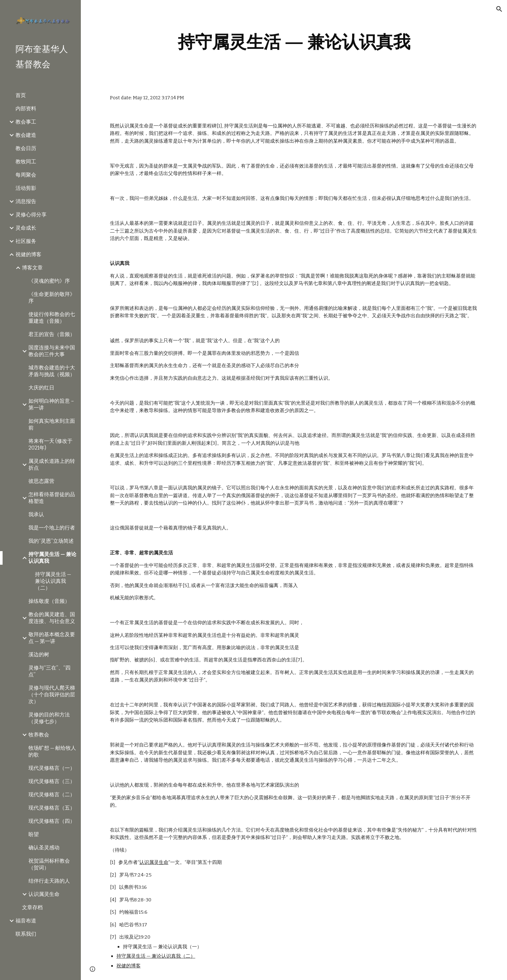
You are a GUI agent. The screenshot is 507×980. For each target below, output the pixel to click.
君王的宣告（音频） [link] (52, 334)
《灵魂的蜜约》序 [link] (49, 281)
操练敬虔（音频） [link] (49, 601)
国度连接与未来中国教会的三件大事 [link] (52, 351)
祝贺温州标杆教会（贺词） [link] (49, 864)
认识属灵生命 (154, 862)
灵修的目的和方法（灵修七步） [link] (49, 718)
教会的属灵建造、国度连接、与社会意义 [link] (52, 618)
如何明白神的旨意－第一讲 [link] (52, 404)
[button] (499, 9)
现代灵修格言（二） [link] (52, 795)
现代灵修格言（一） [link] (52, 768)
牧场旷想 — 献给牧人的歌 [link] (52, 751)
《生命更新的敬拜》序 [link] (52, 298)
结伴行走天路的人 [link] (49, 881)
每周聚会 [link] (26, 175)
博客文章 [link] (32, 268)
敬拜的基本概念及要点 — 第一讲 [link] (52, 638)
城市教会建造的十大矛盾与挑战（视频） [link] (52, 371)
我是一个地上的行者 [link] (52, 528)
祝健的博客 (129, 966)
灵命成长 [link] (26, 228)
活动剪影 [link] (26, 188)
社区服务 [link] (26, 241)
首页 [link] (21, 95)
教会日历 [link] (26, 148)
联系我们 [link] (26, 934)
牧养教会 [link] (39, 735)
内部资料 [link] (26, 109)
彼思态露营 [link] (41, 481)
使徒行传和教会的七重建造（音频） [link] (52, 318)
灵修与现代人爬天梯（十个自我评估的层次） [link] (52, 695)
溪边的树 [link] (39, 654)
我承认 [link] (36, 514)
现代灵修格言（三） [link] (52, 781)
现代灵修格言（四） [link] (52, 821)
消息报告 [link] (26, 201)
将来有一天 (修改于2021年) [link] (50, 444)
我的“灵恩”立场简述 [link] (51, 541)
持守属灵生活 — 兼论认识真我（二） (156, 956)
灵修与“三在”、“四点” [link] (49, 671)
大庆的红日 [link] (41, 388)
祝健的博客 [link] (28, 254)
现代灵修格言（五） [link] (52, 808)
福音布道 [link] (26, 921)
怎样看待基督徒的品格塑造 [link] (52, 498)
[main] (294, 42)
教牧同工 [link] (26, 162)
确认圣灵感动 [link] (44, 848)
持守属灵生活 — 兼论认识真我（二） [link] (53, 581)
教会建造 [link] (26, 135)
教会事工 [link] (26, 122)
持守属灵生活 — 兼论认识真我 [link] (52, 558)
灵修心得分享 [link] (31, 215)
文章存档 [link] (32, 907)
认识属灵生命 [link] (44, 894)
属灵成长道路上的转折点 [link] (52, 464)
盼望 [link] (34, 834)
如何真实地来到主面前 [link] (52, 424)
